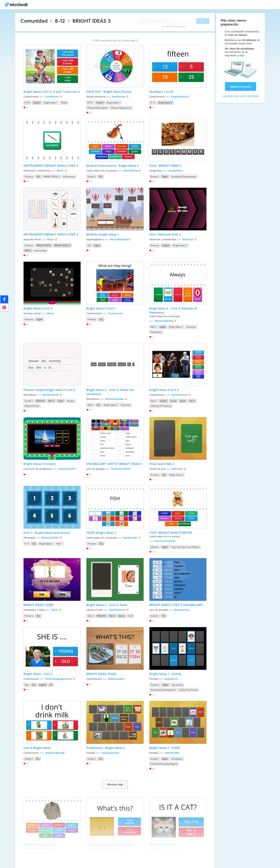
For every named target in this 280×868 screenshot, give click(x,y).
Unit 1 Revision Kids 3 (165, 234)
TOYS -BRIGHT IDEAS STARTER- (171, 533)
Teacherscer (115, 313)
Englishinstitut (180, 97)
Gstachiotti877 (67, 469)
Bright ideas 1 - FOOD (165, 748)
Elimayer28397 (50, 538)
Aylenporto (171, 679)
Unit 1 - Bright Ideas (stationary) (47, 533)
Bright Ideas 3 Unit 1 (101, 308)
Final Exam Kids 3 (162, 464)
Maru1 (51, 313)
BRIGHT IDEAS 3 (92, 21)
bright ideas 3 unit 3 (164, 390)
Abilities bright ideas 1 (103, 234)
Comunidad (34, 21)
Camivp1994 (172, 753)
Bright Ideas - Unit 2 (38, 674)
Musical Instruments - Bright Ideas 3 (112, 166)
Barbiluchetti (182, 610)
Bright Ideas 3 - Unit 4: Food (107, 605)
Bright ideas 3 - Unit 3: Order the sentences (111, 392)
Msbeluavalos (116, 679)
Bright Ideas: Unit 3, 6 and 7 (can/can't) (52, 92)
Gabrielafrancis (132, 171)
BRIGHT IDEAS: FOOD (101, 674)
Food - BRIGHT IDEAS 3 (165, 166)
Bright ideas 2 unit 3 (38, 308)
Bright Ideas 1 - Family (165, 674)
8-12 (60, 21)
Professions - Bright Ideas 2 (106, 748)
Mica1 (60, 171)
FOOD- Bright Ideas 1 (101, 533)
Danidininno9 (51, 395)
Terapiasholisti (110, 753)
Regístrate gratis (241, 86)
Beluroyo (188, 239)
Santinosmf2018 (121, 469)
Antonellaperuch (120, 239)
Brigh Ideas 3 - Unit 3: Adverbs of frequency (174, 310)
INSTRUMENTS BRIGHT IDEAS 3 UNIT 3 (51, 166)
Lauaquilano (175, 171)
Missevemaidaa (164, 321)
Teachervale (130, 538)
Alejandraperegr (55, 753)
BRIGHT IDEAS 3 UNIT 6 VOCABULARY (176, 605)
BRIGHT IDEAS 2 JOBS (38, 605)
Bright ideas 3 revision (40, 464)
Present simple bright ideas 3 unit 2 (49, 390)
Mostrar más (115, 784)
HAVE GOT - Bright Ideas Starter (109, 92)
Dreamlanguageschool (59, 679)
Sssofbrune (52, 97)
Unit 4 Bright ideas (37, 748)
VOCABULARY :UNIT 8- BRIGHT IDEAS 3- (114, 464)
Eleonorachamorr (165, 541)
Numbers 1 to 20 (161, 92)
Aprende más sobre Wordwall (241, 96)
